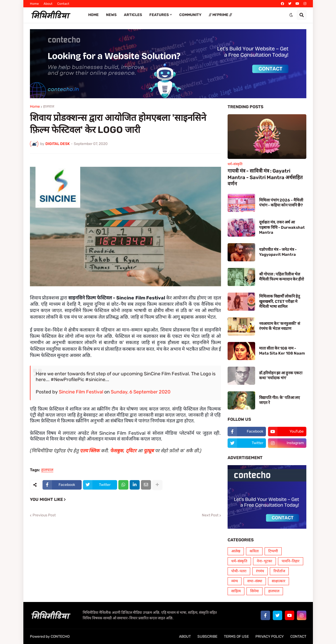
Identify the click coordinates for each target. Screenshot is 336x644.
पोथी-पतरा (239, 571)
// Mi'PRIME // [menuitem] (220, 15)
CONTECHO (60, 637)
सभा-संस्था (255, 581)
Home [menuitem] (93, 15)
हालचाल (49, 107)
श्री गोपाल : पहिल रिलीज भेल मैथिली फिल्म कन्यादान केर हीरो (282, 277)
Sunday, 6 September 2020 (141, 392)
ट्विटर (131, 451)
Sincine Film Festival (81, 392)
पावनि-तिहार (291, 561)
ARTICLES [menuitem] (133, 15)
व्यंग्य (235, 581)
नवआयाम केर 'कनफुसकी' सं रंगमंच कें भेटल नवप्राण (280, 326)
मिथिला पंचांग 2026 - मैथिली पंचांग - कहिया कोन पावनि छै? (281, 203)
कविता (254, 551)
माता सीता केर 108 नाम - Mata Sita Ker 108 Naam (282, 351)
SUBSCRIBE (207, 637)
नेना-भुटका (264, 561)
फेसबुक (117, 451)
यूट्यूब (149, 451)
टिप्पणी (273, 551)
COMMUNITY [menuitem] (190, 15)
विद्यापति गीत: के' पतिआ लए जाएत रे (279, 400)
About (48, 4)
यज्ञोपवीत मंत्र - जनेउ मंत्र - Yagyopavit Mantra (278, 252)
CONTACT (298, 637)
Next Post (210, 515)
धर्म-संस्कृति (239, 561)
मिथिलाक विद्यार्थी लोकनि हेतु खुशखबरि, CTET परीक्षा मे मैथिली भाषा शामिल (280, 301)
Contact (63, 4)
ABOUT (185, 637)
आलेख (236, 551)
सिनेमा (254, 591)
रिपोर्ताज (279, 571)
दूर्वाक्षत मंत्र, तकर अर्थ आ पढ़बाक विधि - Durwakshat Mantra (282, 227)
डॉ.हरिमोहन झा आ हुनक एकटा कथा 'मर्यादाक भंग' (281, 376)
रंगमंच (260, 571)
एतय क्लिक (90, 451)
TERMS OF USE (236, 637)
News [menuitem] (111, 15)
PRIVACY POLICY (270, 637)
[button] (291, 15)
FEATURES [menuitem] (159, 15)
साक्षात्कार (279, 581)
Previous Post (44, 515)
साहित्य (236, 591)
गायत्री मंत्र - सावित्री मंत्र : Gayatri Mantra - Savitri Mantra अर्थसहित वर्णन (265, 177)
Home (34, 4)
